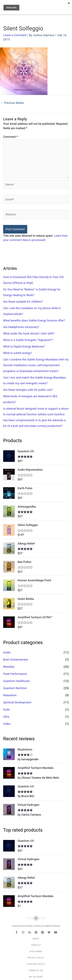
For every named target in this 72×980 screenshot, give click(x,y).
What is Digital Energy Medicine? (24, 346)
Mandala (9, 667)
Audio (7, 652)
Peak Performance (15, 674)
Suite (6, 709)
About (36, 939)
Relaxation (10, 695)
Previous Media (12, 103)
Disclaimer (36, 951)
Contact (36, 945)
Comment (10, 137)
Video (7, 724)
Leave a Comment (15, 35)
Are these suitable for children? (23, 302)
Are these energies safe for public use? (28, 390)
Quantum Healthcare (16, 681)
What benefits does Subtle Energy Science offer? (34, 320)
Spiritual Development (17, 702)
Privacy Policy (36, 958)
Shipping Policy (36, 964)
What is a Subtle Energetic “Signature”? (28, 340)
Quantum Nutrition (15, 688)
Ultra (6, 717)
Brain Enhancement (16, 660)
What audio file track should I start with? (29, 333)
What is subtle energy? (18, 353)
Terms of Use (36, 970)
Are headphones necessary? (21, 327)
